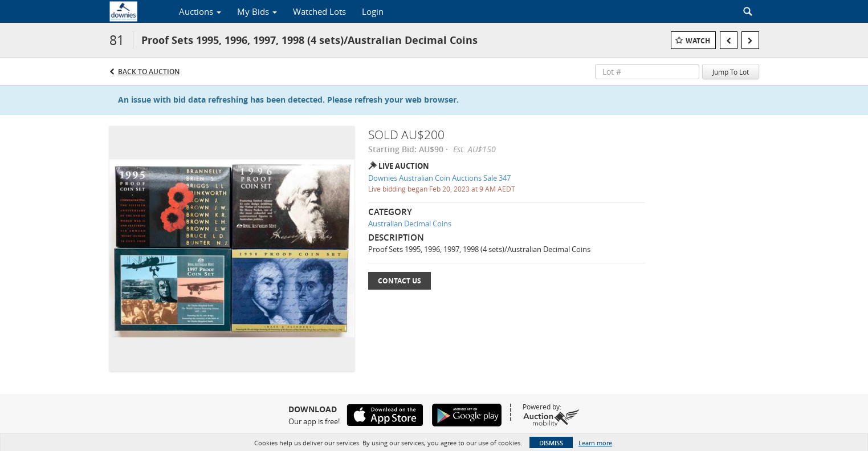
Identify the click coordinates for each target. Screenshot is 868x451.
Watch (698, 41)
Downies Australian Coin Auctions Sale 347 (439, 178)
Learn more (595, 443)
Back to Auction (149, 72)
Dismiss (551, 443)
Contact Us (400, 281)
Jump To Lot (731, 72)
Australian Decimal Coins (410, 224)
